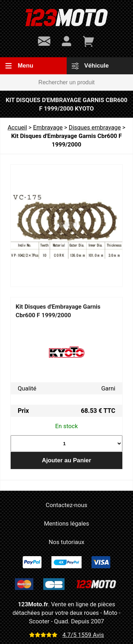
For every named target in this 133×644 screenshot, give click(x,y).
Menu (19, 66)
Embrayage (48, 127)
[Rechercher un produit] (66, 83)
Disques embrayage (95, 127)
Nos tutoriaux (66, 542)
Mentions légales (66, 523)
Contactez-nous (66, 505)
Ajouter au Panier (66, 460)
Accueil (17, 127)
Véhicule (90, 66)
